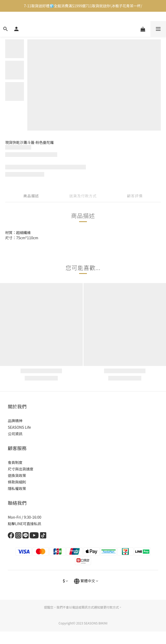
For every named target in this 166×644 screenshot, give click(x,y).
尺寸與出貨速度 (21, 469)
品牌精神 (15, 421)
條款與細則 (17, 482)
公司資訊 (15, 434)
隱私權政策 (17, 488)
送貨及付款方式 (83, 196)
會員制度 (15, 462)
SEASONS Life (19, 427)
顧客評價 (135, 196)
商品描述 (31, 196)
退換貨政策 (17, 475)
